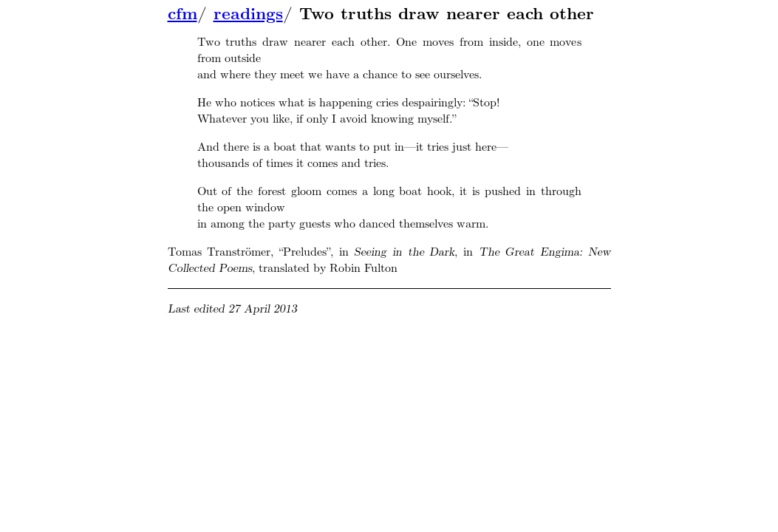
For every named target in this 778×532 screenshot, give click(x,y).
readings (248, 14)
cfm (182, 14)
